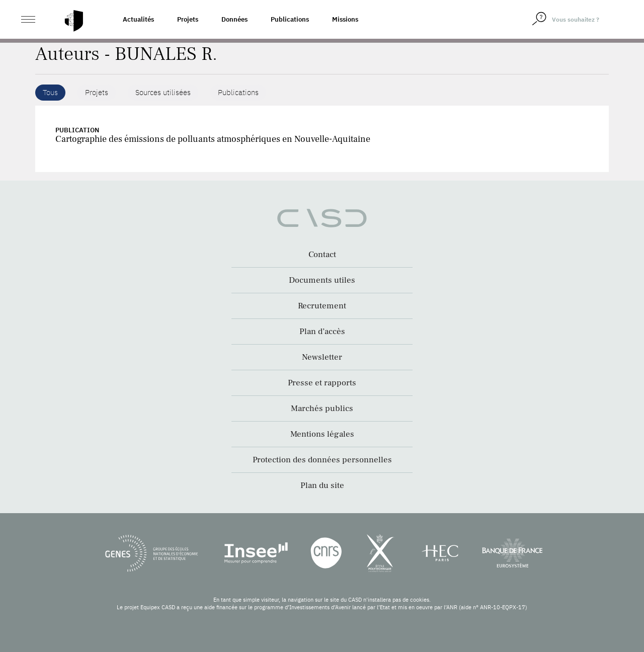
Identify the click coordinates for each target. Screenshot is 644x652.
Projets (188, 19)
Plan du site (322, 485)
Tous (50, 92)
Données (234, 19)
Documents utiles (322, 280)
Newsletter (322, 357)
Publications (290, 19)
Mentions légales (322, 434)
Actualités (138, 19)
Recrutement (322, 306)
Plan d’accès (322, 332)
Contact (322, 255)
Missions (345, 19)
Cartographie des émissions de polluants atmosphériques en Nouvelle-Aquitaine (213, 139)
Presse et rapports (322, 383)
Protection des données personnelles (322, 460)
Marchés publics (322, 409)
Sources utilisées (163, 92)
